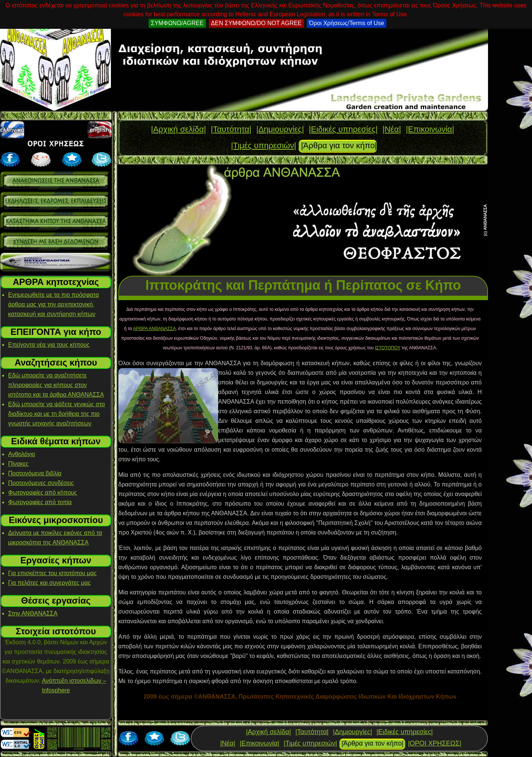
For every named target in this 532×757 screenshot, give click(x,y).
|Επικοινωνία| (430, 129)
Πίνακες (18, 464)
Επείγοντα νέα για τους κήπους (49, 345)
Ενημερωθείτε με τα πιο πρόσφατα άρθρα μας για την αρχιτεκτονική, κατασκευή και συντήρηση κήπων (53, 304)
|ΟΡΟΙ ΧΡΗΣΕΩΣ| (434, 743)
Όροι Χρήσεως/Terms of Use (347, 23)
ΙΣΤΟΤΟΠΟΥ (388, 348)
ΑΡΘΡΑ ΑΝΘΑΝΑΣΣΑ (155, 329)
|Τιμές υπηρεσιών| (264, 145)
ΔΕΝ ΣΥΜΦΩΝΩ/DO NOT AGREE (256, 23)
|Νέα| (392, 129)
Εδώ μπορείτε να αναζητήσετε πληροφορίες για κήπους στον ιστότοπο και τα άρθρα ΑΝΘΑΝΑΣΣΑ (56, 385)
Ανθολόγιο (22, 454)
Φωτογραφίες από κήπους (43, 493)
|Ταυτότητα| (231, 129)
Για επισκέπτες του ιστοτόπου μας (52, 573)
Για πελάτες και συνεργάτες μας (49, 583)
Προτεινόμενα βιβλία (35, 473)
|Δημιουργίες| (280, 129)
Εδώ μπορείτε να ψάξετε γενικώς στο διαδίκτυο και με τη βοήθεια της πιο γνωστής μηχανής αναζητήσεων (57, 414)
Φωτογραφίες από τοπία (40, 502)
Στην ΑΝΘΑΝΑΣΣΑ (33, 613)
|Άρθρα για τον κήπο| (339, 145)
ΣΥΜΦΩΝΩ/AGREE (177, 23)
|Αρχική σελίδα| (178, 129)
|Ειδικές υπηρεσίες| (343, 129)
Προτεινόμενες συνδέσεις (41, 483)
